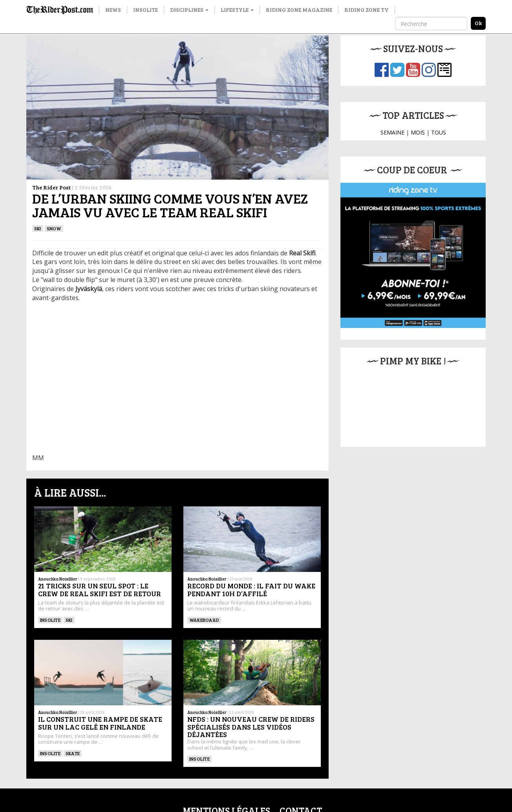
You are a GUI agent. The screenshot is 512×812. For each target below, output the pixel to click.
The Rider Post (51, 187)
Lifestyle (237, 10)
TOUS (439, 132)
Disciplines (189, 10)
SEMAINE (392, 132)
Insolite (145, 10)
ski (38, 228)
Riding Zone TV (367, 10)
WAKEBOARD (204, 620)
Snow (54, 228)
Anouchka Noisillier (58, 579)
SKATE (73, 753)
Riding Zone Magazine (299, 10)
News (113, 10)
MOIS (418, 132)
